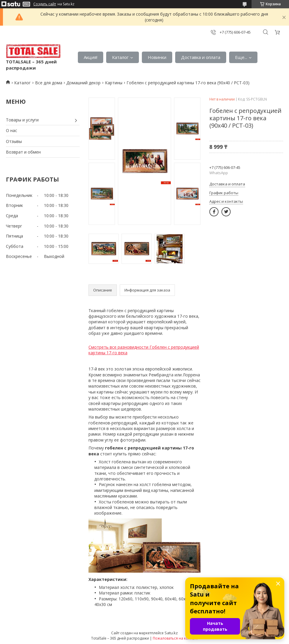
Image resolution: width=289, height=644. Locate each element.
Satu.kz (171, 633)
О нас (12, 130)
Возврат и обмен (23, 152)
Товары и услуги (22, 120)
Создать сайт (45, 4)
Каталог (120, 57)
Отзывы (14, 141)
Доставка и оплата (201, 57)
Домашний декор (83, 83)
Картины (114, 83)
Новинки (157, 57)
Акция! (91, 57)
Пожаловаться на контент (175, 638)
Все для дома (49, 83)
